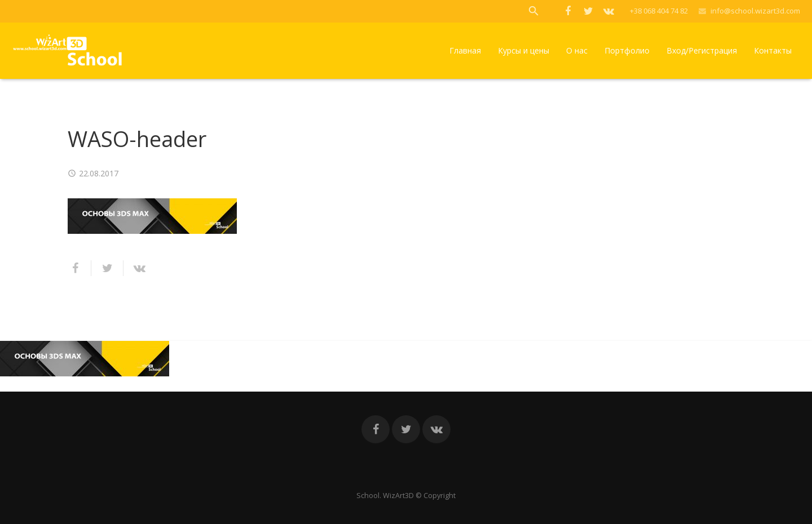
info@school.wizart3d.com (755, 11)
